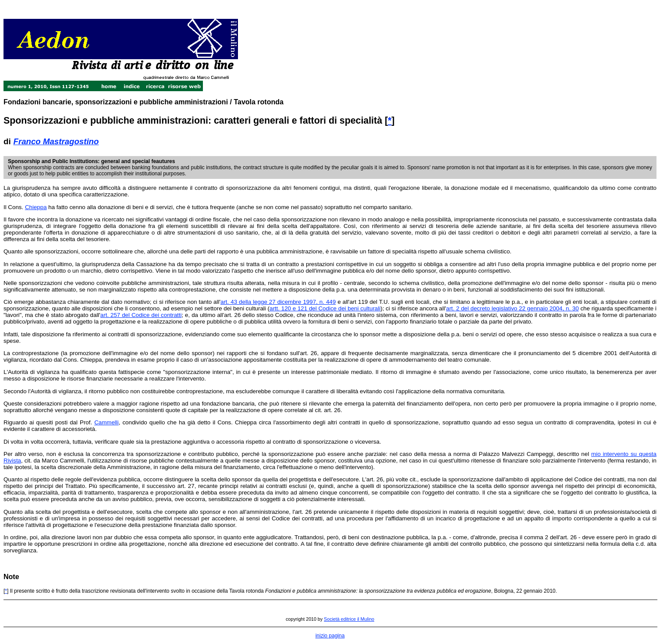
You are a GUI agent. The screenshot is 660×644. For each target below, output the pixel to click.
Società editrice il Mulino (349, 619)
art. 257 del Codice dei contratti (141, 315)
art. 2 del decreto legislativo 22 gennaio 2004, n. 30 (513, 308)
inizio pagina (330, 636)
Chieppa (36, 207)
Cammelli (106, 422)
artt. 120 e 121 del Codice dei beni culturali (325, 308)
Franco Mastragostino (56, 141)
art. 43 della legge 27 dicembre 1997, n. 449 (278, 302)
